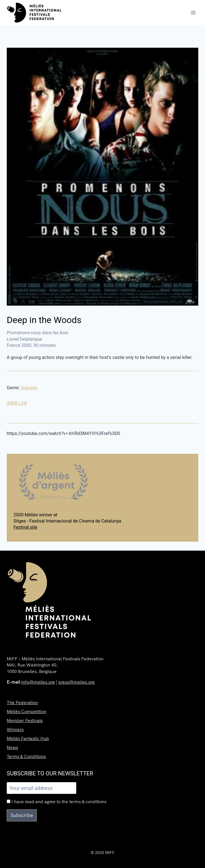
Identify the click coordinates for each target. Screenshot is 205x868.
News (12, 747)
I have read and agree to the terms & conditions (57, 801)
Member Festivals (25, 720)
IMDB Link (17, 403)
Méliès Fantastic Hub (28, 738)
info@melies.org (38, 682)
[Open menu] (193, 12)
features (29, 388)
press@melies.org (76, 682)
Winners (15, 729)
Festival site (25, 527)
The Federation (22, 702)
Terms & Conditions (26, 756)
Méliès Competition (27, 711)
